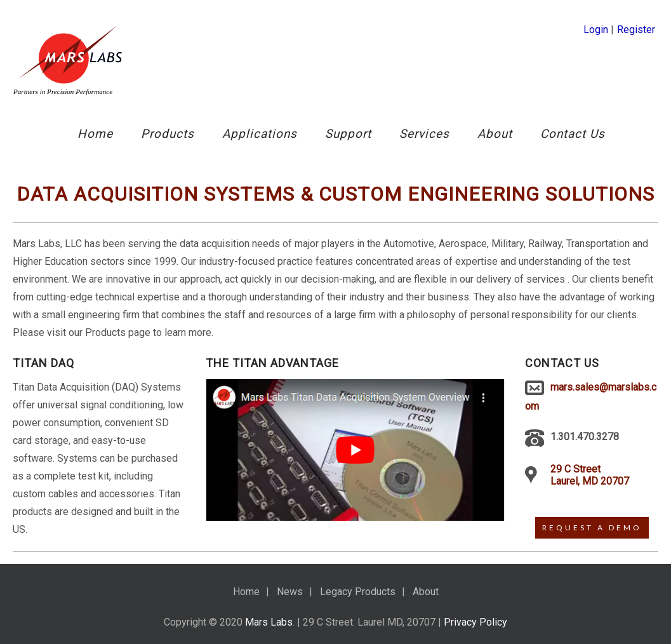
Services (424, 134)
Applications (260, 134)
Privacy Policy (475, 622)
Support (348, 134)
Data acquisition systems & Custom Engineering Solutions (336, 194)
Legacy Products (358, 592)
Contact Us (573, 134)
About (495, 134)
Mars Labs (269, 622)
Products (168, 134)
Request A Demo (592, 527)
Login (596, 30)
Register (636, 30)
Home (95, 134)
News (290, 592)
